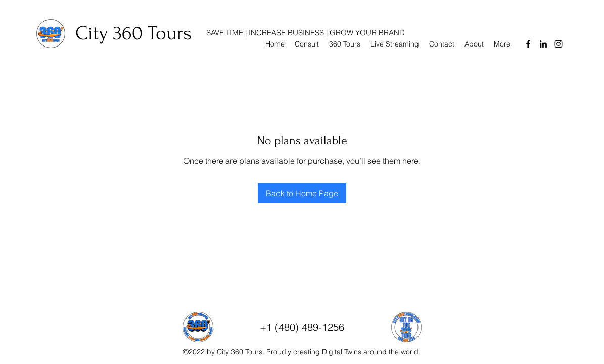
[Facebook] (528, 44)
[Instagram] (559, 44)
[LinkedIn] (543, 44)
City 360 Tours (133, 33)
